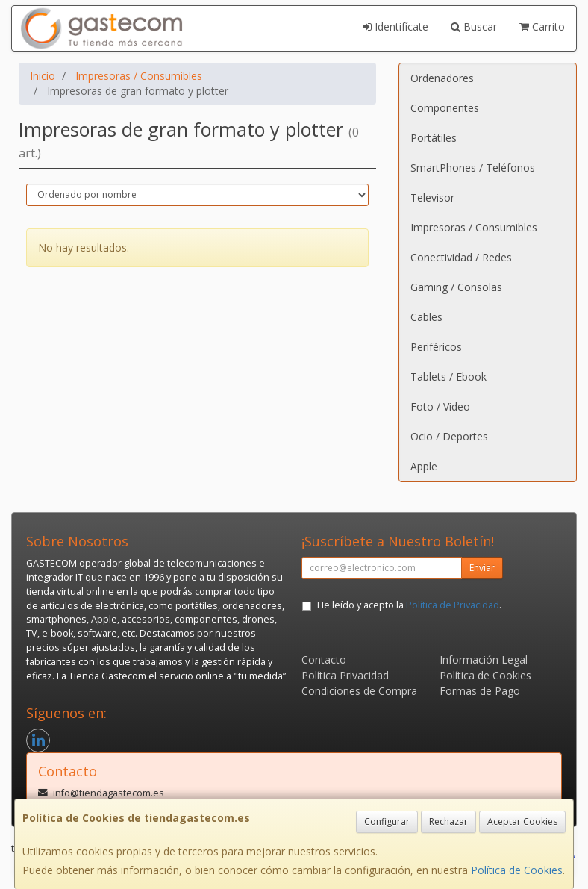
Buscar (474, 26)
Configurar (387, 821)
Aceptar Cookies (522, 821)
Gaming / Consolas (456, 287)
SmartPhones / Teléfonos (473, 168)
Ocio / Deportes (449, 436)
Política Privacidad (345, 675)
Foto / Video (440, 406)
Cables (426, 317)
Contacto (324, 659)
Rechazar (448, 821)
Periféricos (436, 347)
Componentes (445, 108)
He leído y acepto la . (409, 605)
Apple (424, 466)
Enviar (482, 568)
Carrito (542, 26)
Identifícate (395, 26)
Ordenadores (442, 78)
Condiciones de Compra (359, 691)
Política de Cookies (517, 870)
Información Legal (484, 659)
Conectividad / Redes (461, 257)
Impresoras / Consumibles (474, 227)
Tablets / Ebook (448, 377)
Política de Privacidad (453, 605)
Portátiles (434, 138)
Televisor (432, 197)
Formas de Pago (480, 691)
